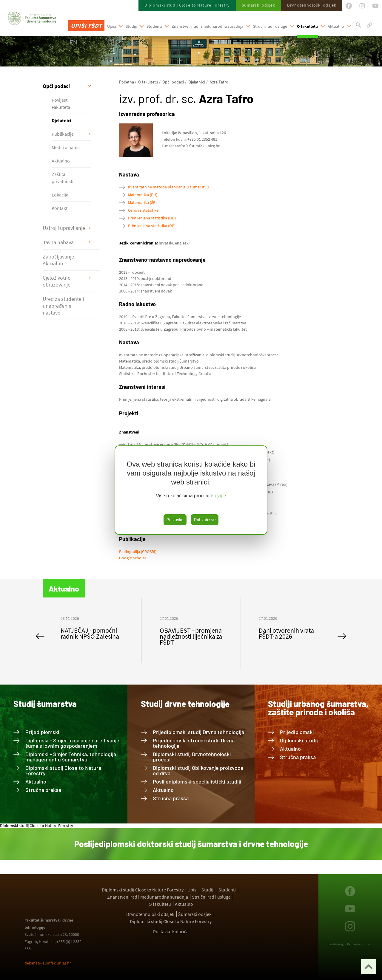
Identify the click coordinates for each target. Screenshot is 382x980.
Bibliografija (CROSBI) (138, 552)
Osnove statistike (143, 210)
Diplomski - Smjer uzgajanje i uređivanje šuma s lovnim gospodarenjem (72, 743)
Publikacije (63, 134)
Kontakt (60, 208)
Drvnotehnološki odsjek (312, 5)
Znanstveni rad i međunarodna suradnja (207, 26)
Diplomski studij (299, 740)
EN (73, 42)
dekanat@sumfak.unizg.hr (48, 963)
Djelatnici (61, 120)
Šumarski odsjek (258, 5)
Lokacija (60, 195)
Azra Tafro (219, 82)
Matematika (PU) (143, 195)
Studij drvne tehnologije (185, 704)
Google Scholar (133, 558)
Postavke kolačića (171, 931)
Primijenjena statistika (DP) (152, 226)
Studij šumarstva (45, 704)
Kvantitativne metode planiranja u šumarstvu (168, 187)
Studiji (131, 26)
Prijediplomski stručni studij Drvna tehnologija (194, 743)
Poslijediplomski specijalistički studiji (197, 781)
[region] (191, 490)
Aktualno (336, 26)
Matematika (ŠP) (142, 202)
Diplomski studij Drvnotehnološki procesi (192, 757)
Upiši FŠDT (86, 25)
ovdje (220, 496)
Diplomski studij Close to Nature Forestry (187, 5)
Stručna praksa (43, 790)
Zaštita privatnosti (63, 178)
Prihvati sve (205, 520)
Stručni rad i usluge (270, 26)
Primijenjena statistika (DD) (152, 218)
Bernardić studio (359, 944)
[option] (92, 630)
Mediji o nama (66, 147)
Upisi (111, 26)
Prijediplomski (42, 732)
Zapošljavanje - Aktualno (60, 260)
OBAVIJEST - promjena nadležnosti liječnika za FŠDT (191, 636)
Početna (127, 82)
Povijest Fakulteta (61, 103)
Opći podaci (56, 86)
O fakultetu (307, 26)
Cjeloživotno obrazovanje (57, 281)
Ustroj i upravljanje (64, 228)
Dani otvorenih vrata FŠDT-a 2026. (286, 633)
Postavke (175, 520)
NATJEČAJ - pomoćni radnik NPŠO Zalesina (90, 633)
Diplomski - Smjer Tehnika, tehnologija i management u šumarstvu (72, 757)
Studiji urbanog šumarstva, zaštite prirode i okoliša (318, 708)
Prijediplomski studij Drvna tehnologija (198, 732)
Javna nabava (58, 242)
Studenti (154, 26)
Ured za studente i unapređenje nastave (63, 306)
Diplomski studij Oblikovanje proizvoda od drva (198, 770)
